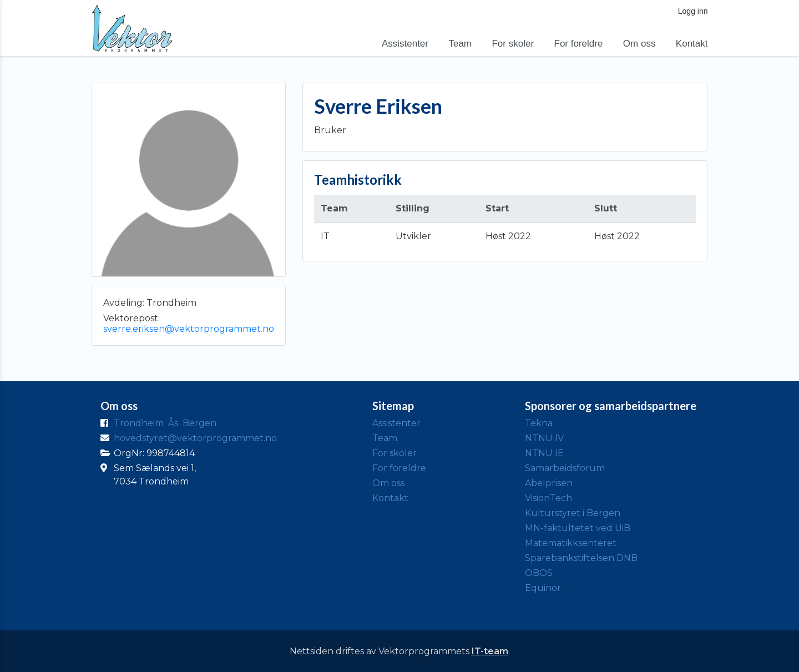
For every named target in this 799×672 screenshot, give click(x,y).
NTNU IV (544, 438)
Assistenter (405, 44)
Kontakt (692, 44)
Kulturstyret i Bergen (573, 513)
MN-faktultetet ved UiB (578, 528)
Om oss (639, 44)
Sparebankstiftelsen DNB (581, 558)
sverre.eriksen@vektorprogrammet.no (189, 329)
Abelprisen (549, 483)
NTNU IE (544, 453)
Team (460, 44)
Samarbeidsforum (565, 468)
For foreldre (579, 44)
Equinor (543, 588)
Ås (173, 423)
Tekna (539, 423)
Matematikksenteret (571, 543)
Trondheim (139, 423)
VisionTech (548, 498)
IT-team (490, 651)
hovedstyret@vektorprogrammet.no (195, 438)
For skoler (513, 44)
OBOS (539, 573)
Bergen (199, 423)
